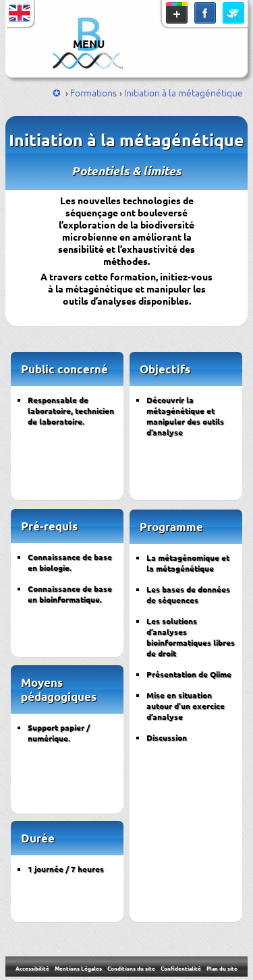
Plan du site (222, 968)
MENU (89, 43)
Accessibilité (32, 968)
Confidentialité (181, 968)
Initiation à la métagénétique (184, 92)
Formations (93, 92)
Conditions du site (131, 968)
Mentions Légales (78, 968)
